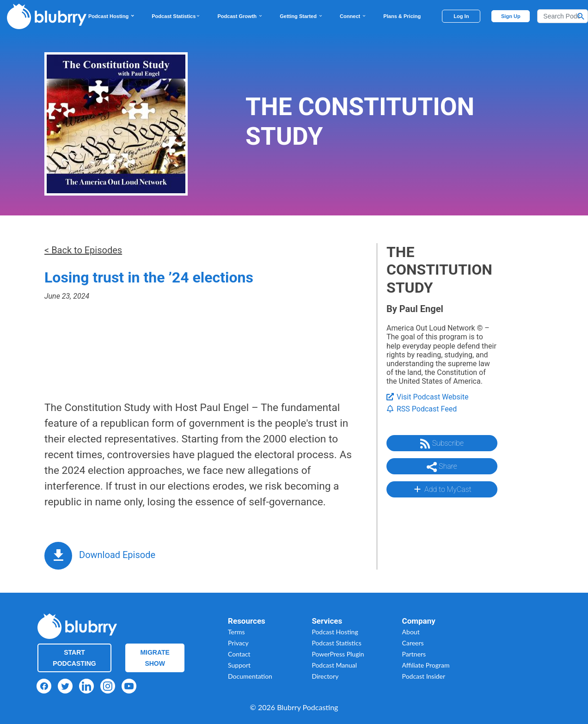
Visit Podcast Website (427, 397)
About (411, 632)
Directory (325, 676)
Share (442, 467)
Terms (236, 632)
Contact (239, 654)
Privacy (238, 643)
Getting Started (301, 16)
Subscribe (442, 444)
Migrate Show (155, 658)
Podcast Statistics (176, 16)
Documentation (250, 676)
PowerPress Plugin (338, 654)
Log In (461, 16)
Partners (414, 654)
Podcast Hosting (112, 16)
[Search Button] (581, 16)
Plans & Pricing (402, 16)
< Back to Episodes (83, 250)
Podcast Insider (424, 676)
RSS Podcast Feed (422, 409)
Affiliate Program (426, 665)
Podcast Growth (240, 16)
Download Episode (117, 555)
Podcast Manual (334, 665)
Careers (413, 643)
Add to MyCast (442, 489)
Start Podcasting (74, 658)
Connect (353, 16)
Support (239, 665)
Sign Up (511, 16)
